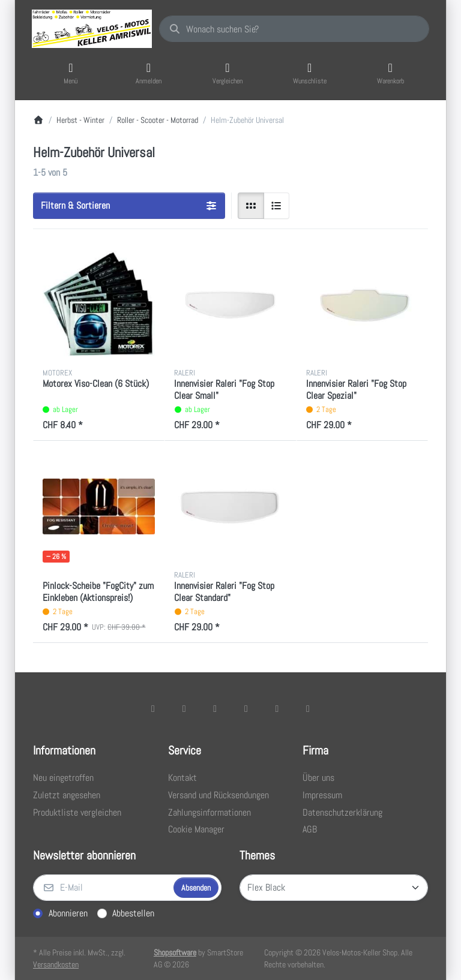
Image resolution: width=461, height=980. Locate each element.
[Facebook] (153, 708)
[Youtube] (277, 708)
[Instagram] (215, 708)
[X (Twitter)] (184, 708)
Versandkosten (56, 964)
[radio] (251, 206)
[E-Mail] (102, 888)
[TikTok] (246, 708)
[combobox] (294, 29)
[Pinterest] (308, 708)
